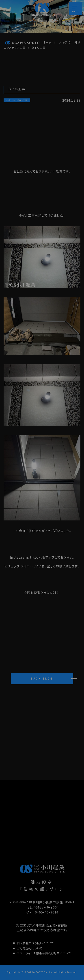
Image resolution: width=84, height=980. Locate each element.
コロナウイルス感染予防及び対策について (44, 953)
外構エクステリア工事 (17, 100)
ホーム (28, 42)
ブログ (63, 42)
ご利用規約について (30, 948)
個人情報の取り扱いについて (35, 943)
